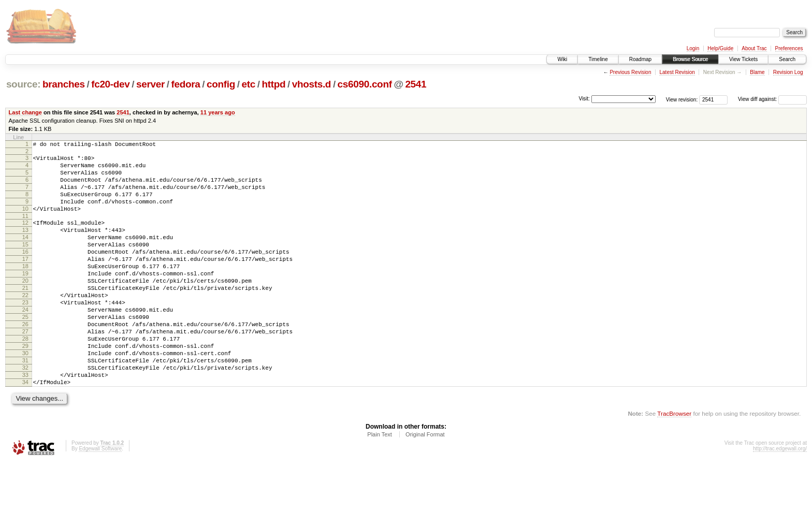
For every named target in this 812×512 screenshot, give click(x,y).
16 (25, 272)
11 (25, 230)
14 (25, 254)
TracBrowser (674, 463)
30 (25, 395)
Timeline (598, 59)
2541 (416, 84)
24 (25, 342)
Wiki (562, 59)
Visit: (584, 99)
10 (25, 221)
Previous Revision (630, 72)
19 (25, 298)
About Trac (754, 48)
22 (25, 325)
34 (25, 430)
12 (25, 237)
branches (64, 84)
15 (25, 263)
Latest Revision (677, 72)
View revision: (682, 99)
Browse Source (690, 59)
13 (25, 245)
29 (25, 386)
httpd (273, 84)
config (221, 84)
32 (25, 413)
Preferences (789, 48)
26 (25, 360)
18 (25, 289)
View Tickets (743, 59)
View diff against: (772, 99)
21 (25, 316)
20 (25, 307)
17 (25, 281)
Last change (25, 112)
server (150, 84)
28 (25, 377)
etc (249, 84)
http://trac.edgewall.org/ (780, 498)
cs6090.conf (365, 84)
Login (693, 48)
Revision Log (788, 72)
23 (25, 333)
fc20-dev (110, 84)
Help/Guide (720, 48)
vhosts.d (311, 84)
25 (25, 351)
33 (25, 421)
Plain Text (380, 484)
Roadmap (640, 59)
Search (787, 59)
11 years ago (218, 112)
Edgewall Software (100, 498)
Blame (757, 72)
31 (25, 404)
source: (23, 84)
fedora (186, 84)
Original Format (425, 484)
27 (25, 369)
